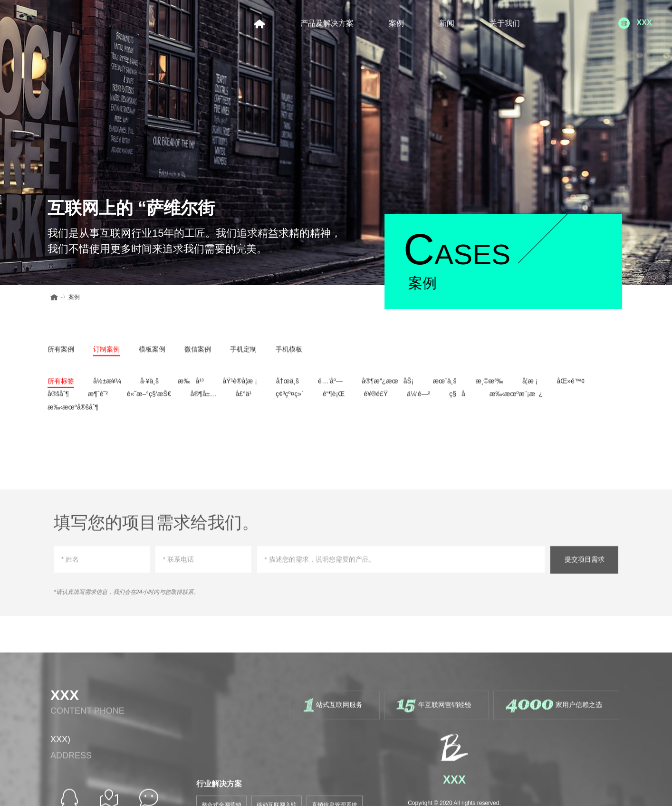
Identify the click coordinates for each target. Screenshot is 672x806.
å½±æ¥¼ (107, 385)
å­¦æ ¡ (530, 385)
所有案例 (61, 353)
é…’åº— (330, 385)
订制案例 (106, 353)
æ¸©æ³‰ (489, 385)
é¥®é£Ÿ (376, 398)
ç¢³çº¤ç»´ (290, 398)
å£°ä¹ (246, 398)
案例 (67, 297)
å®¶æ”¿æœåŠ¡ (388, 385)
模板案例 (152, 353)
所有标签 (61, 385)
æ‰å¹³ (191, 385)
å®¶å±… (203, 398)
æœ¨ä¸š (445, 385)
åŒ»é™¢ (571, 385)
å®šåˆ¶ (58, 398)
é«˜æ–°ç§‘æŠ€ (149, 398)
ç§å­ (460, 398)
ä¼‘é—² (418, 398)
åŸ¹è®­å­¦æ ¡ (240, 385)
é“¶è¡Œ (334, 398)
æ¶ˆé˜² (98, 398)
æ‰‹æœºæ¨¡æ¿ (516, 398)
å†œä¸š (288, 385)
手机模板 (289, 353)
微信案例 (198, 353)
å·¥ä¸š (149, 385)
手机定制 (243, 353)
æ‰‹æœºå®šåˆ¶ (73, 411)
